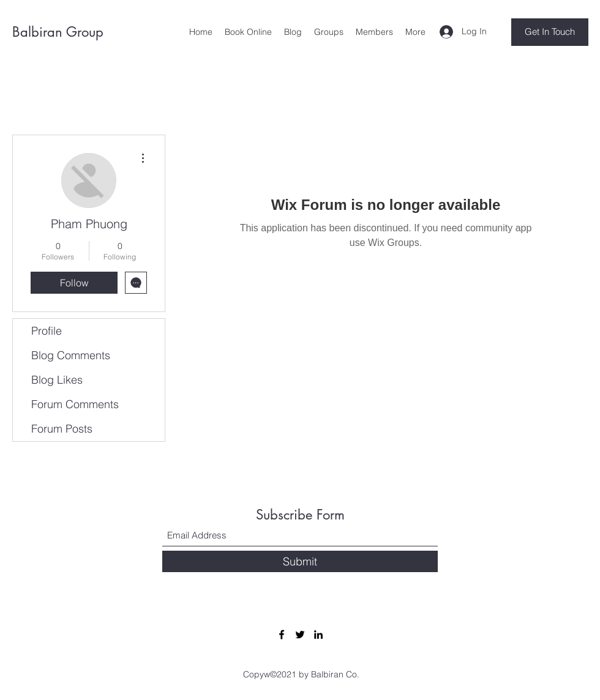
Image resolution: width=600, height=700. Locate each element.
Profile (47, 331)
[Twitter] (300, 635)
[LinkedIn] (318, 635)
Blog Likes (57, 380)
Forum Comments (75, 404)
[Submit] (300, 561)
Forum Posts (62, 429)
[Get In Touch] (550, 32)
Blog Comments (71, 355)
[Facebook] (282, 635)
